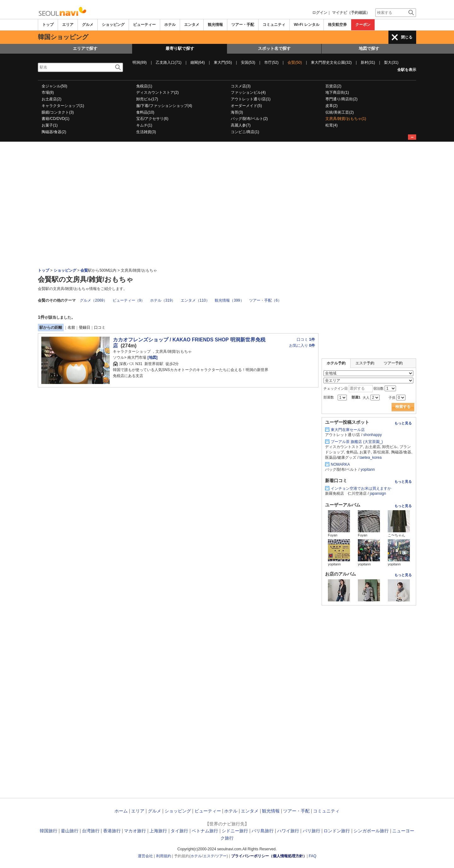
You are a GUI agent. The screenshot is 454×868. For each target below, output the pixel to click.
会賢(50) (295, 62)
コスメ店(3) (241, 86)
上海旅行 (158, 831)
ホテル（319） (163, 300)
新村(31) (368, 62)
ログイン (320, 13)
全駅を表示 (407, 70)
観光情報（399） (229, 300)
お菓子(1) (50, 125)
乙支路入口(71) (169, 62)
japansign (378, 493)
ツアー (221, 856)
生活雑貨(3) (146, 132)
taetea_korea (370, 458)
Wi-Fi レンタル (307, 25)
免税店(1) (144, 86)
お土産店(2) (52, 99)
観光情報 (215, 25)
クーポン (363, 25)
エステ (209, 856)
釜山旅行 (70, 831)
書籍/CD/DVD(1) (55, 119)
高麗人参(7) (241, 125)
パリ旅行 (311, 831)
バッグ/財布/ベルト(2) (249, 119)
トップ (48, 25)
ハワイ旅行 (288, 831)
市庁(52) (271, 62)
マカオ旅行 (135, 831)
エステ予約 (365, 363)
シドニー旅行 (235, 831)
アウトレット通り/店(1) (251, 99)
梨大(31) (391, 62)
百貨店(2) (333, 86)
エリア (68, 25)
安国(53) (248, 62)
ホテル (170, 25)
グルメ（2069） (93, 300)
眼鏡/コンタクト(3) (58, 112)
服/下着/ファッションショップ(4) (164, 106)
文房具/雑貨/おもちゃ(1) (346, 119)
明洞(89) (140, 62)
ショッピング (113, 25)
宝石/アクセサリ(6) (152, 119)
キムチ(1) (144, 125)
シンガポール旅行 (371, 831)
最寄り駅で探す (180, 48)
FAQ (312, 856)
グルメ (88, 25)
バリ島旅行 (263, 831)
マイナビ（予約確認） (351, 13)
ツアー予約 (393, 363)
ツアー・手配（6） (265, 300)
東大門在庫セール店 (348, 430)
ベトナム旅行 (205, 831)
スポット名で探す (274, 48)
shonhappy (373, 435)
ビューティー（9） (129, 300)
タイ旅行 (179, 831)
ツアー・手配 (243, 25)
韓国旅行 (49, 831)
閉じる (407, 37)
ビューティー (144, 25)
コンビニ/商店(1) (245, 132)
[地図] (152, 357)
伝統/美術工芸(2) (340, 112)
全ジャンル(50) (54, 86)
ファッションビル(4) (248, 92)
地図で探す (369, 48)
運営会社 (145, 856)
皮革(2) (332, 106)
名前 (71, 328)
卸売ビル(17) (147, 99)
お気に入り (302, 345)
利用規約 (164, 856)
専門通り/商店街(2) (341, 99)
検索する (403, 407)
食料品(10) (145, 112)
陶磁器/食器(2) (54, 132)
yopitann (368, 469)
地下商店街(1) (337, 92)
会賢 (84, 270)
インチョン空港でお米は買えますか (361, 488)
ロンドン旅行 (337, 831)
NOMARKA (340, 464)
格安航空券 (337, 25)
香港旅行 (112, 831)
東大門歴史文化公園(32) (331, 62)
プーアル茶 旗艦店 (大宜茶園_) (357, 442)
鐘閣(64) (198, 62)
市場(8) (48, 92)
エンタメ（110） (195, 300)
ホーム (121, 811)
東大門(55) (223, 62)
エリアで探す (85, 48)
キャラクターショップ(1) (63, 106)
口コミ (100, 328)
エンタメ (192, 25)
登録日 (84, 328)
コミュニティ (274, 25)
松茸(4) (332, 125)
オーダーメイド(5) (246, 106)
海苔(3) (237, 112)
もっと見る (403, 423)
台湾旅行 (91, 831)
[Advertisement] (227, 159)
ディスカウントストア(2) (157, 92)
